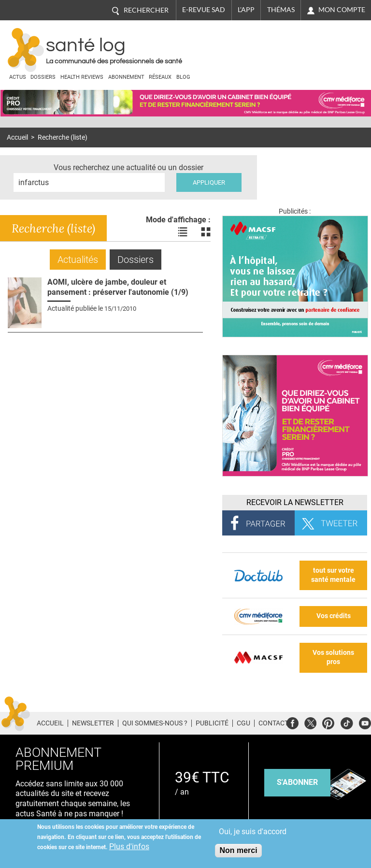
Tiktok (347, 722)
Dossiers (43, 77)
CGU (243, 723)
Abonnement (126, 77)
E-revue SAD (204, 10)
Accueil (17, 137)
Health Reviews (82, 77)
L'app (246, 10)
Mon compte (342, 10)
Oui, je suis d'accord (253, 832)
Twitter (310, 722)
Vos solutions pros (333, 657)
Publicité (212, 723)
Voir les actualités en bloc (206, 232)
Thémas (281, 10)
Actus (18, 77)
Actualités (78, 260)
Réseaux (160, 77)
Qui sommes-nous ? (155, 723)
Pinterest (328, 722)
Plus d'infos (129, 846)
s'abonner (297, 782)
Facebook (293, 722)
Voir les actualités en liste (183, 232)
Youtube (365, 722)
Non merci (238, 850)
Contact (273, 723)
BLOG (183, 77)
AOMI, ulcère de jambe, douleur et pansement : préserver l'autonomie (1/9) (118, 287)
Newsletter (93, 723)
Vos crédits (334, 616)
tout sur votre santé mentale (333, 575)
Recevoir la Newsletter (295, 502)
